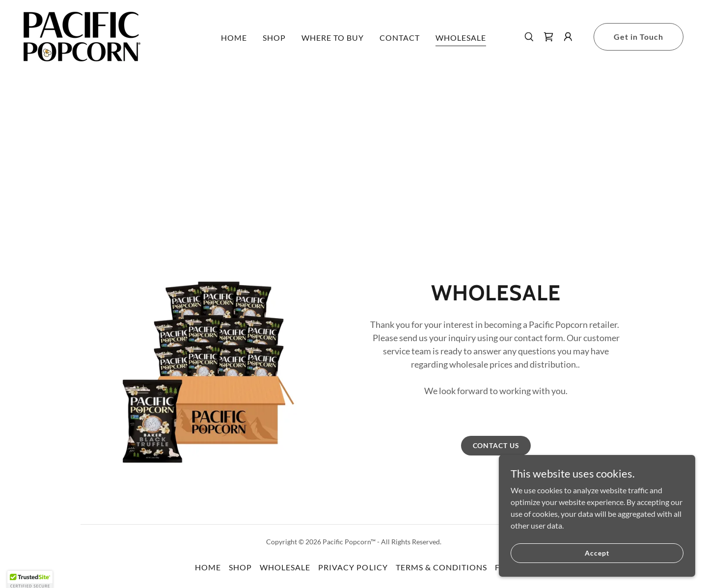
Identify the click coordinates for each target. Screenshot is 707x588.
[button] (568, 37)
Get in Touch (639, 37)
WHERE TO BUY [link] (333, 38)
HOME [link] (234, 38)
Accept (597, 553)
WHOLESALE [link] (461, 38)
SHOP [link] (274, 38)
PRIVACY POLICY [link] (353, 567)
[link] (82, 36)
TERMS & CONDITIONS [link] (441, 567)
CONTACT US (496, 445)
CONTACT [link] (400, 38)
